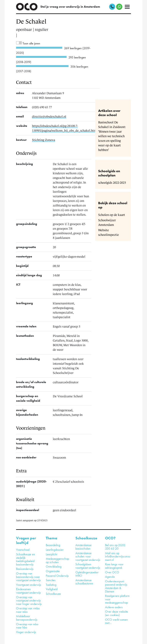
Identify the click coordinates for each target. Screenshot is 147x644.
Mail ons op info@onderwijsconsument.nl (118, 556)
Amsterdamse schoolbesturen (84, 582)
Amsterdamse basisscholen (83, 547)
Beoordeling (53, 545)
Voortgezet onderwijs (29, 585)
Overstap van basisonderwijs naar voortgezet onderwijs (28, 577)
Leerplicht (51, 554)
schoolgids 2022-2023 (112, 183)
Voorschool (23, 550)
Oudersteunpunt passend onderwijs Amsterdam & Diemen (116, 586)
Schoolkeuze (53, 594)
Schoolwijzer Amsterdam (107, 222)
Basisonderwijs (25, 569)
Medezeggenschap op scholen (57, 560)
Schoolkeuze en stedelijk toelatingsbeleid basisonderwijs (26, 559)
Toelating (51, 585)
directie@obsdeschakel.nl (49, 116)
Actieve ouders (114, 607)
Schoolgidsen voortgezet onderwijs (88, 566)
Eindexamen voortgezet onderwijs (28, 591)
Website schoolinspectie (109, 232)
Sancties (51, 580)
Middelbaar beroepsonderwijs (27, 618)
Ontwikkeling (54, 567)
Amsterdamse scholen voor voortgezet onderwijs (88, 556)
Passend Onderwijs (57, 576)
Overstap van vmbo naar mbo (28, 610)
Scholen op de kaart (112, 215)
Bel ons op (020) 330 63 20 (115, 547)
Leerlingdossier (55, 550)
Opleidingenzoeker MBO (87, 574)
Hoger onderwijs (26, 632)
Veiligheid (52, 589)
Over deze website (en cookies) (116, 613)
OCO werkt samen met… (116, 621)
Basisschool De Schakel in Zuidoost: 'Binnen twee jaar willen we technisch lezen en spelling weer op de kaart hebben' (112, 136)
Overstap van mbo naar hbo (27, 626)
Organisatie (53, 571)
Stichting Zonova (44, 140)
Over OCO (112, 572)
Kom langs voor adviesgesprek (114, 566)
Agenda (110, 577)
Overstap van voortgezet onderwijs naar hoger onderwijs (29, 601)
